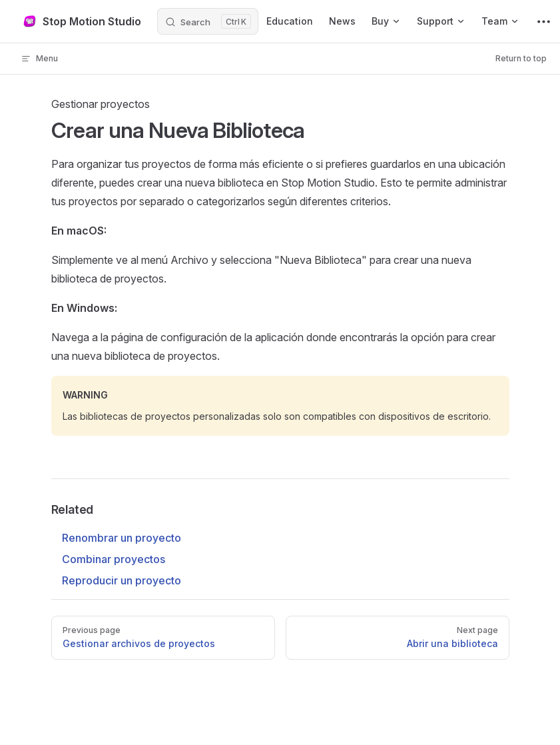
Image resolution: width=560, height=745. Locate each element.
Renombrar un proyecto (122, 538)
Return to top (521, 58)
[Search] (208, 21)
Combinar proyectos (114, 559)
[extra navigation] (544, 21)
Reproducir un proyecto (122, 580)
